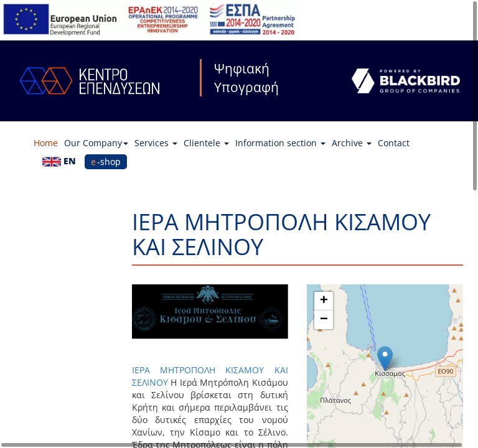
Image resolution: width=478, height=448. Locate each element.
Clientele (206, 143)
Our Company (96, 143)
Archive (352, 143)
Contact (394, 143)
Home (46, 143)
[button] (385, 359)
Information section (280, 143)
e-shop (106, 161)
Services (156, 143)
